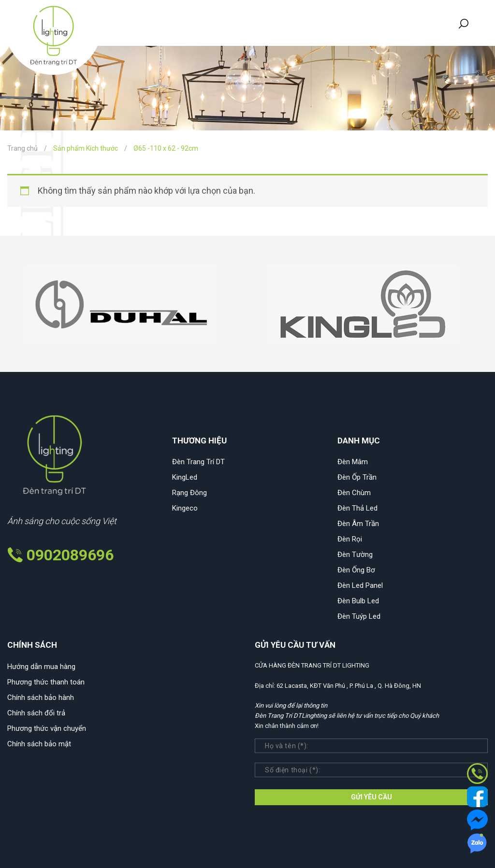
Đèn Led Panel (360, 585)
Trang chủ (22, 148)
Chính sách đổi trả (36, 713)
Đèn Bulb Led (358, 601)
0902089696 (70, 555)
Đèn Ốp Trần (357, 477)
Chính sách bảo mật (39, 744)
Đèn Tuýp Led (359, 616)
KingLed (185, 477)
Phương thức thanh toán (46, 682)
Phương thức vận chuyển (47, 728)
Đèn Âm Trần (358, 524)
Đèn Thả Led (357, 508)
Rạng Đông (189, 493)
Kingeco (185, 508)
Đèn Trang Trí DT (198, 462)
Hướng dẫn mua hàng (41, 667)
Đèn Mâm (353, 462)
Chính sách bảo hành (41, 697)
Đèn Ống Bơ (356, 570)
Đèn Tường (355, 555)
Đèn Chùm (354, 493)
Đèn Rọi (350, 539)
